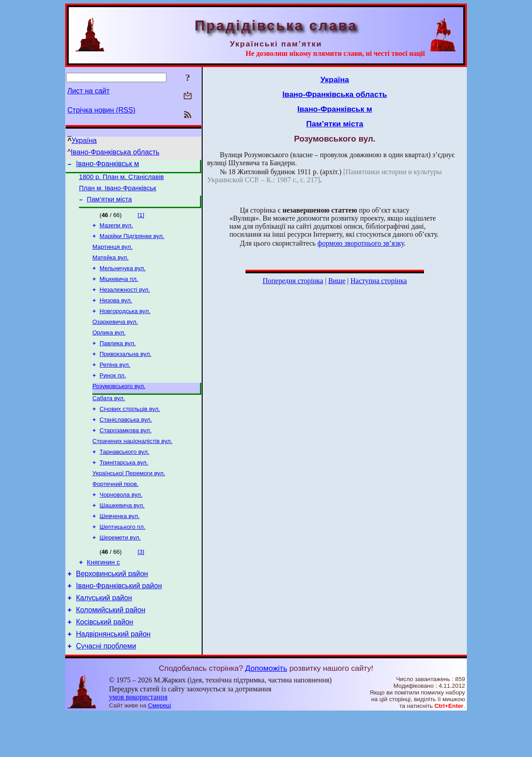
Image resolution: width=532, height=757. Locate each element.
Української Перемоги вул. (129, 500)
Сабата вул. (109, 419)
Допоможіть (266, 711)
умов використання (138, 740)
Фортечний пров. (115, 512)
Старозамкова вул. (125, 454)
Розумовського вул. (119, 406)
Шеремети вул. (120, 570)
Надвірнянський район (113, 675)
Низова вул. (116, 313)
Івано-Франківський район (119, 622)
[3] (141, 584)
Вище (337, 281)
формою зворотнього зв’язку (361, 243)
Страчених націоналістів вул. (132, 465)
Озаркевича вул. (115, 336)
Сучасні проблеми (106, 689)
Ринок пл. (113, 394)
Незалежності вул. (125, 301)
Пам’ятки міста (110, 205)
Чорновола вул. (121, 523)
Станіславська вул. (126, 442)
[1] (141, 220)
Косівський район (104, 662)
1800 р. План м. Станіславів (121, 180)
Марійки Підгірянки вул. (132, 243)
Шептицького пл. (123, 558)
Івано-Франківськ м (107, 165)
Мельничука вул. (123, 278)
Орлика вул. (109, 348)
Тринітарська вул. (124, 488)
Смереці (160, 748)
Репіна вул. (115, 383)
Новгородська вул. (125, 324)
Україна (84, 140)
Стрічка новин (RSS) (101, 110)
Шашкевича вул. (122, 535)
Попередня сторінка (293, 281)
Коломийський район (110, 649)
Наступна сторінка (378, 281)
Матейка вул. (110, 266)
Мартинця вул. (112, 255)
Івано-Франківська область (115, 152)
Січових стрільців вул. (130, 430)
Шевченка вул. (120, 546)
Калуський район (104, 635)
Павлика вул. (118, 359)
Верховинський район (112, 609)
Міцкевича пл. (119, 290)
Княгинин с (104, 596)
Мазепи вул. (116, 232)
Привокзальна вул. (125, 371)
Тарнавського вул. (124, 477)
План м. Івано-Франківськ (118, 192)
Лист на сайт (89, 91)
